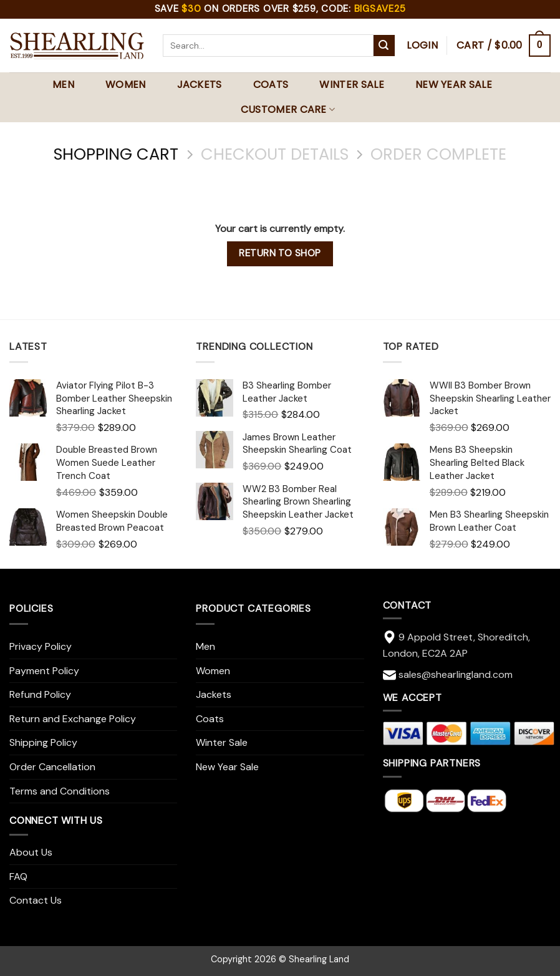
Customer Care (288, 109)
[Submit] (384, 46)
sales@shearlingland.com (456, 674)
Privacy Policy (41, 646)
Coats (271, 85)
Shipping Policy (43, 742)
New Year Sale (454, 85)
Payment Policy (44, 671)
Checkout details (275, 154)
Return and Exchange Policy (73, 719)
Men (63, 85)
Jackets (200, 85)
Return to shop (280, 253)
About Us (31, 852)
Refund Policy (40, 694)
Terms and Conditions (60, 791)
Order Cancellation (52, 767)
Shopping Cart (116, 154)
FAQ (18, 877)
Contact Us (36, 900)
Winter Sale (352, 85)
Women (126, 85)
